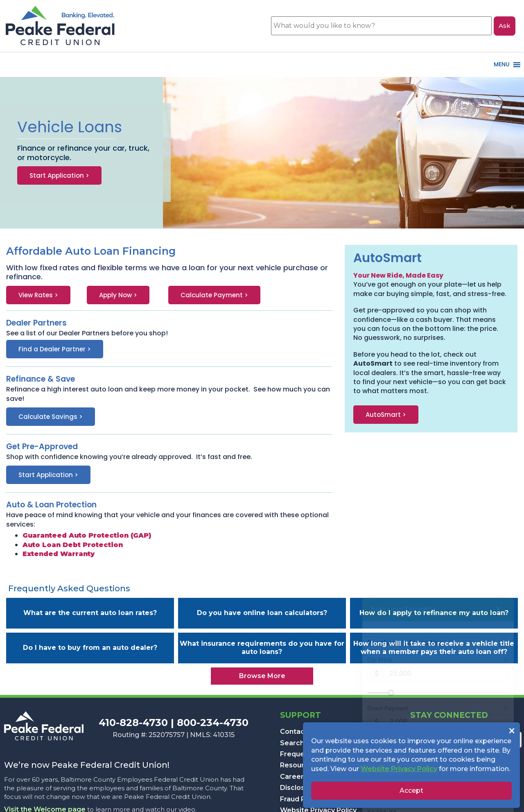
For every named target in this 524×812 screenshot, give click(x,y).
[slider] (438, 656)
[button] (431, 415)
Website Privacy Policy (399, 769)
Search (292, 743)
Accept (411, 791)
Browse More (262, 676)
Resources (298, 765)
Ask (505, 26)
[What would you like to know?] (381, 26)
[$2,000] (447, 685)
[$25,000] (447, 637)
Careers (294, 777)
